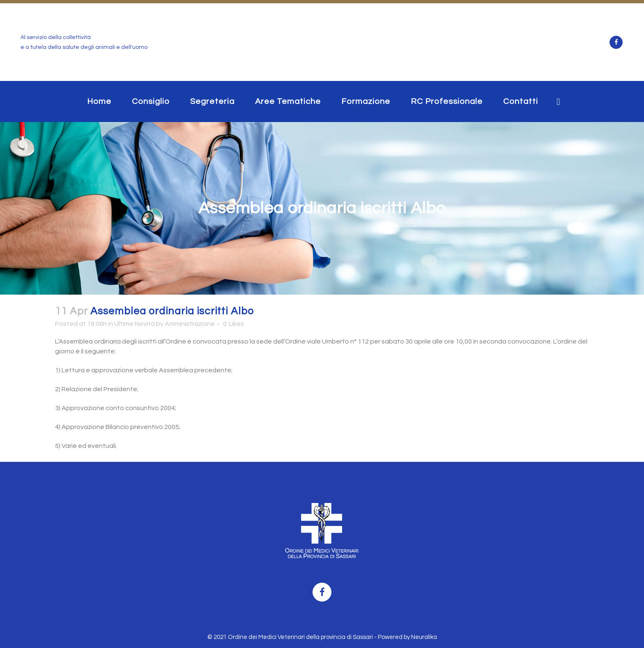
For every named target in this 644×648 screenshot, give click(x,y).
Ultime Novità (135, 324)
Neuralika (424, 637)
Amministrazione (190, 324)
